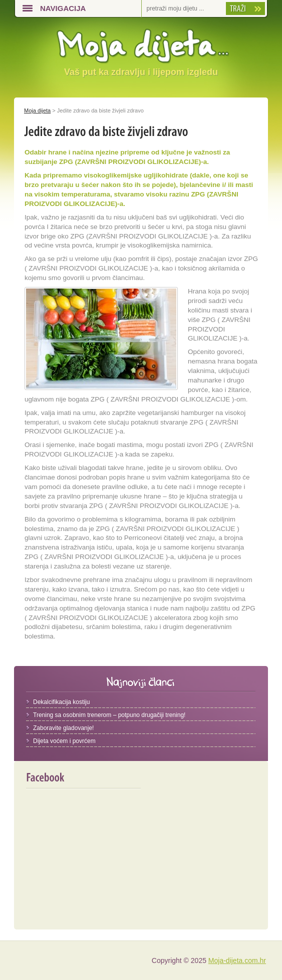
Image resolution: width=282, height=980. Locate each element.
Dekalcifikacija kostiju (61, 702)
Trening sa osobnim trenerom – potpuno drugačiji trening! (109, 715)
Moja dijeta (37, 110)
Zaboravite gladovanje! (63, 728)
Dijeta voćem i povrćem (64, 741)
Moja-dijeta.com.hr (237, 960)
